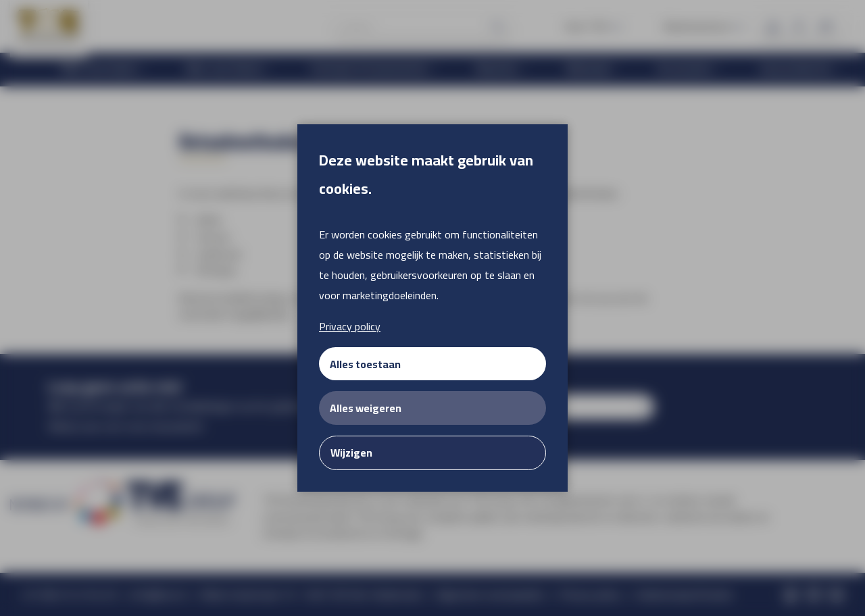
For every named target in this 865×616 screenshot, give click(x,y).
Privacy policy (350, 326)
